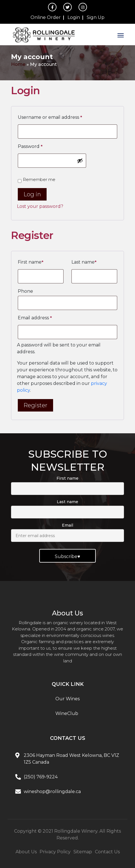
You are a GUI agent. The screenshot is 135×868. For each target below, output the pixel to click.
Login (74, 17)
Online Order (46, 17)
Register (35, 405)
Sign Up (96, 17)
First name (31, 262)
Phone (25, 291)
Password (30, 147)
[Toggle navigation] (121, 35)
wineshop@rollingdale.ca (52, 791)
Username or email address (50, 117)
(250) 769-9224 (41, 777)
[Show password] (80, 161)
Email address (35, 318)
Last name (84, 262)
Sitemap (83, 852)
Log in (32, 194)
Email (67, 525)
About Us (26, 852)
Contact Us (107, 852)
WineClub (67, 713)
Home (18, 64)
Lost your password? (40, 206)
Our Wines (67, 699)
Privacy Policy (55, 852)
